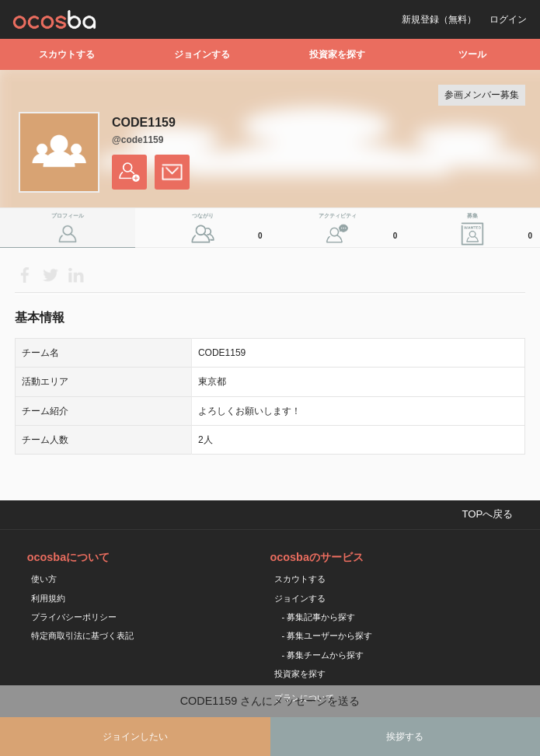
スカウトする (67, 54)
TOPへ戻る (487, 514)
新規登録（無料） (439, 19)
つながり (229, 230)
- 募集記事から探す (319, 617)
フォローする (129, 172)
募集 (502, 230)
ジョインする (202, 54)
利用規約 (48, 598)
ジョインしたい (135, 737)
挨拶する (405, 737)
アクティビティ (360, 230)
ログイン (508, 19)
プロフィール (68, 216)
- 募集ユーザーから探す (327, 636)
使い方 (44, 579)
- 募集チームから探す (323, 655)
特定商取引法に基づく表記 (82, 636)
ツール (472, 54)
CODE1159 (144, 122)
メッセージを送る (172, 172)
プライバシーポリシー (74, 617)
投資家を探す (337, 54)
